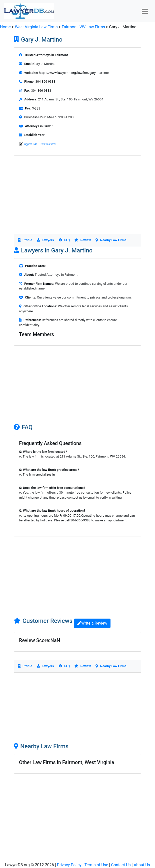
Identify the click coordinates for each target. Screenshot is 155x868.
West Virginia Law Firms (36, 27)
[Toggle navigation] (145, 11)
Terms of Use (96, 865)
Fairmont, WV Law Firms (84, 27)
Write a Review (92, 623)
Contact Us (121, 865)
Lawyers (45, 240)
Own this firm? (48, 144)
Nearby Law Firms (111, 240)
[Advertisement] (77, 199)
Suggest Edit (30, 144)
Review (83, 240)
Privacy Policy (69, 865)
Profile (25, 240)
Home (5, 27)
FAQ (64, 240)
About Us (142, 865)
